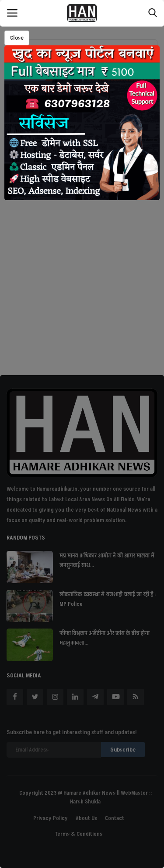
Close (17, 38)
